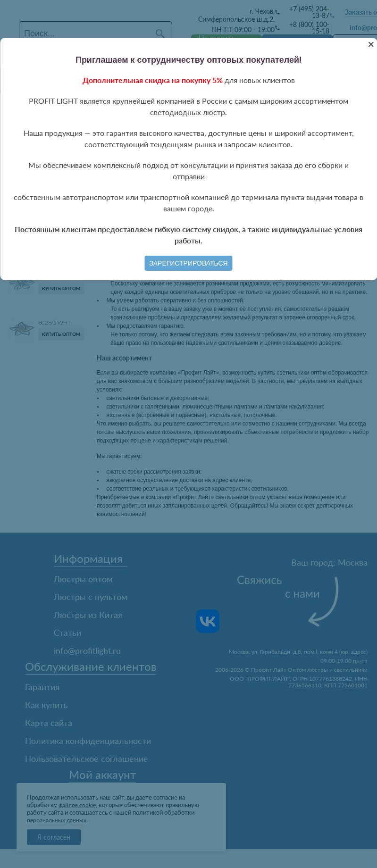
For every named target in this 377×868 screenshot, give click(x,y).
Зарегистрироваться (188, 263)
